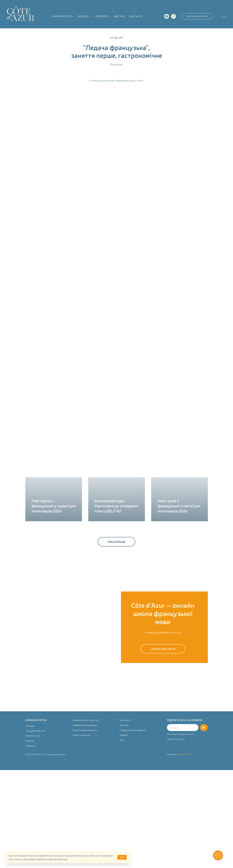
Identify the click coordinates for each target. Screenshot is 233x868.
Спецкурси (31, 746)
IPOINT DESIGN (185, 754)
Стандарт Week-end (35, 731)
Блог (122, 740)
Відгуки (119, 16)
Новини (124, 735)
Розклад (124, 725)
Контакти (136, 16)
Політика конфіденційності (181, 734)
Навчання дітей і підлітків (86, 720)
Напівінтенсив (33, 736)
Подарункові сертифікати (133, 730)
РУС (224, 16)
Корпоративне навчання (85, 730)
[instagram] (167, 16)
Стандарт (30, 726)
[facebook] (174, 16)
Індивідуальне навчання (85, 725)
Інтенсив (30, 741)
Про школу (102, 16)
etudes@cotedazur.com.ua (163, 632)
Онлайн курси (62, 16)
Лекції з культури (81, 735)
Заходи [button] (83, 16)
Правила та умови (176, 739)
